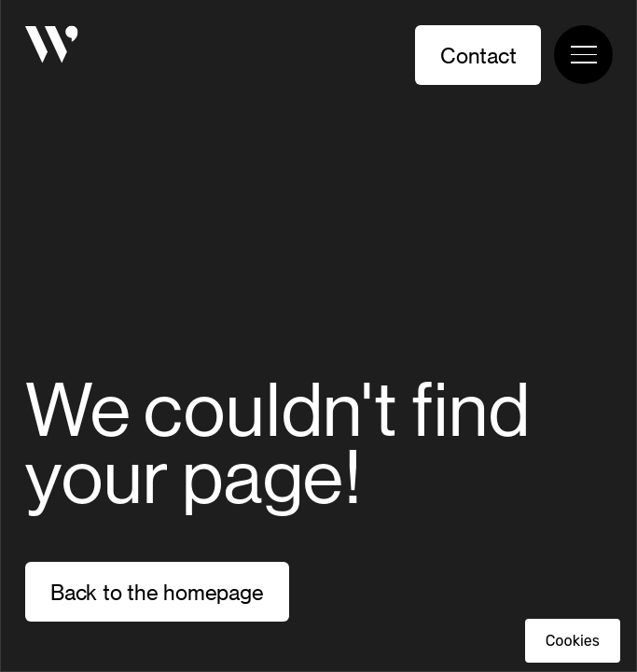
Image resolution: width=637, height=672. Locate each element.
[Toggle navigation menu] (583, 55)
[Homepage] (52, 47)
